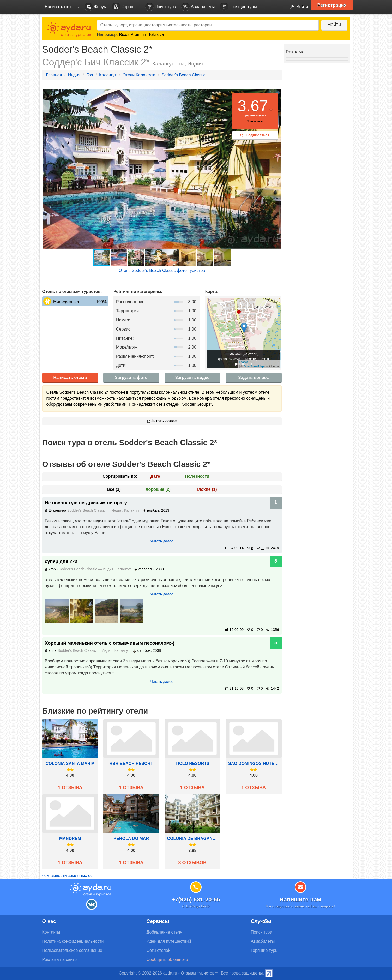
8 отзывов (192, 863)
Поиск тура (161, 7)
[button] (277, 169)
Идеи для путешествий (169, 941)
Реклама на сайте (60, 960)
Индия (74, 75)
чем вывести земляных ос (67, 876)
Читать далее (162, 421)
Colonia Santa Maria (70, 764)
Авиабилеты (198, 7)
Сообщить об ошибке (167, 960)
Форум (96, 7)
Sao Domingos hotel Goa (254, 764)
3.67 (253, 106)
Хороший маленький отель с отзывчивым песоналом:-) (110, 643)
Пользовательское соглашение (72, 950)
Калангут (108, 75)
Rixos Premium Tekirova (141, 35)
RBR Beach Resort (131, 764)
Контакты (51, 932)
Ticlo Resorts (192, 764)
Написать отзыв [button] (62, 7)
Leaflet (243, 362)
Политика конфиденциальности (73, 941)
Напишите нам (300, 900)
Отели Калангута (139, 75)
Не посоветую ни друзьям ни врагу (86, 503)
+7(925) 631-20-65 (196, 900)
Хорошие (158, 489)
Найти (334, 25)
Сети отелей (159, 950)
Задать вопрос (254, 377)
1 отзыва (70, 788)
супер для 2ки (61, 561)
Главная (54, 75)
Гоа (90, 75)
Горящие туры (238, 7)
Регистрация (332, 5)
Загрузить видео (192, 377)
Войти (297, 7)
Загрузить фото (131, 377)
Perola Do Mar (131, 838)
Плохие (206, 489)
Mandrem (70, 838)
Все (114, 489)
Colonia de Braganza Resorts (193, 838)
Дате (155, 476)
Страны (126, 7)
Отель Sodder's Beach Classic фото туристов (162, 270)
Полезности (197, 476)
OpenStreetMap (254, 366)
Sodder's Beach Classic (183, 75)
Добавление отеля (164, 932)
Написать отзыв (70, 377)
